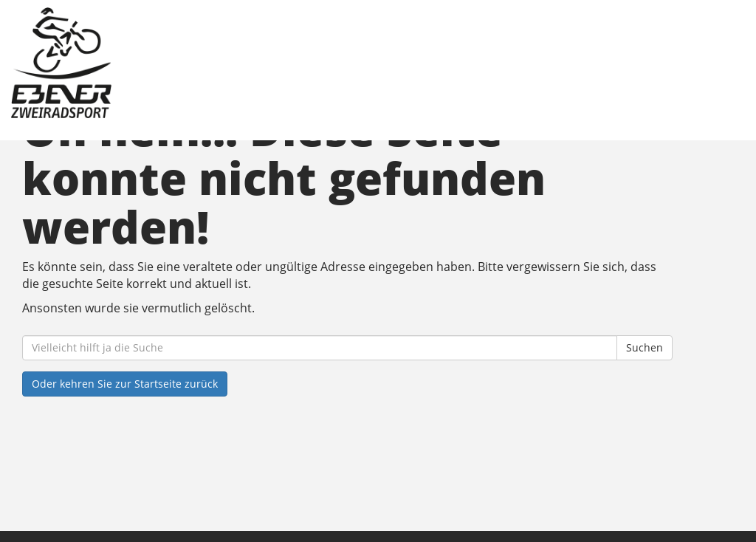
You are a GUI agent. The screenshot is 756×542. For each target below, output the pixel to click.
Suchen (645, 347)
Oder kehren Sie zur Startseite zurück (125, 384)
